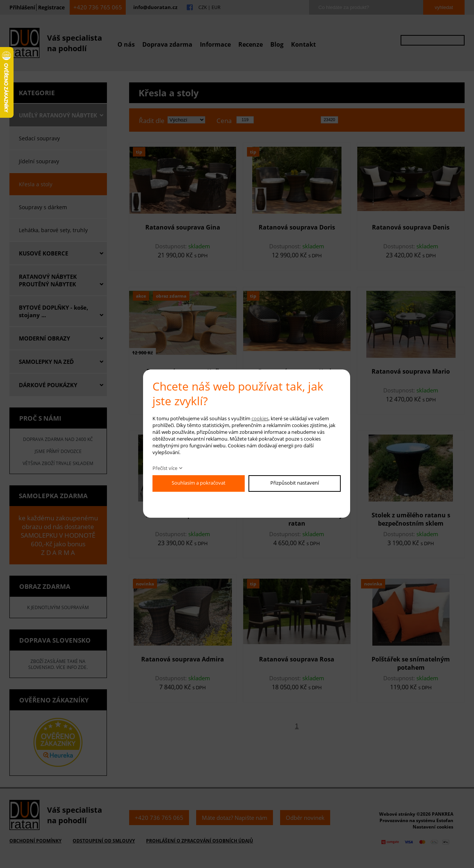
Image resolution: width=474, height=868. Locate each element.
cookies (260, 418)
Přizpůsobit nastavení (295, 483)
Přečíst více (165, 468)
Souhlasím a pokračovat (199, 483)
